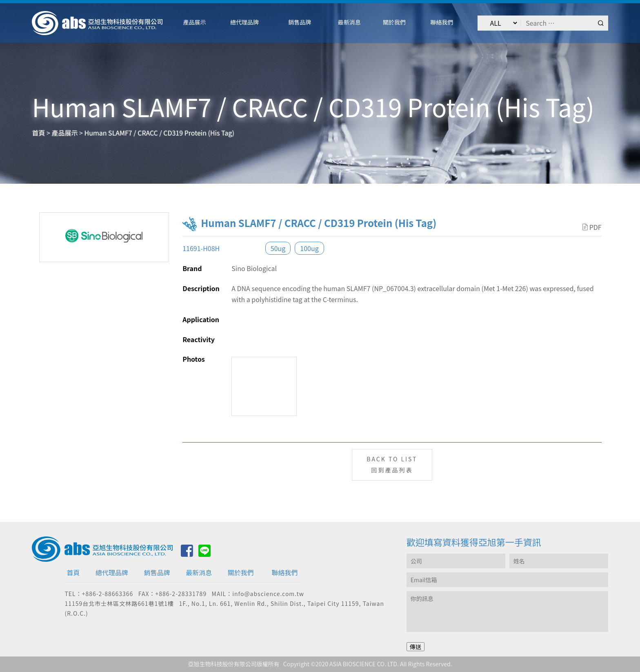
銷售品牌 (157, 572)
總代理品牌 (112, 572)
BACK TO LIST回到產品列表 (392, 464)
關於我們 (241, 572)
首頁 (73, 572)
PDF (592, 227)
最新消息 (199, 572)
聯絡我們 (284, 572)
